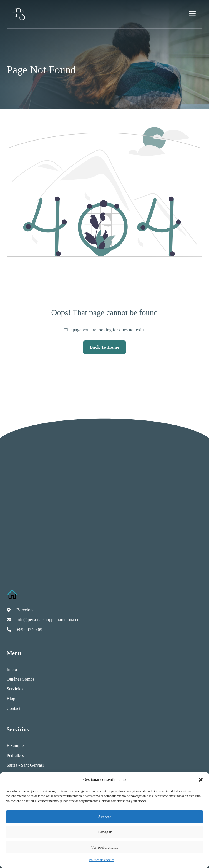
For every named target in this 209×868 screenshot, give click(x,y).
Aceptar (104, 817)
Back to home (104, 347)
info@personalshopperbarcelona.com (50, 620)
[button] (201, 780)
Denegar (104, 832)
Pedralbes (15, 755)
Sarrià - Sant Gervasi (25, 765)
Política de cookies (102, 860)
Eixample (15, 746)
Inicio (12, 669)
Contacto (15, 708)
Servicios (15, 689)
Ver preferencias (105, 847)
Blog (11, 698)
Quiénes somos (21, 679)
